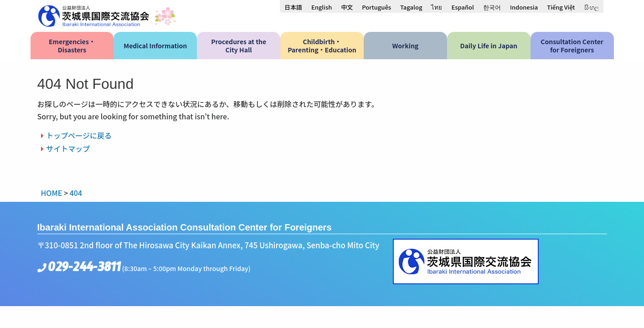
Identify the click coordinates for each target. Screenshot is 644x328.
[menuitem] (293, 7)
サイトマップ (68, 149)
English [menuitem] (322, 7)
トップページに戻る (79, 135)
